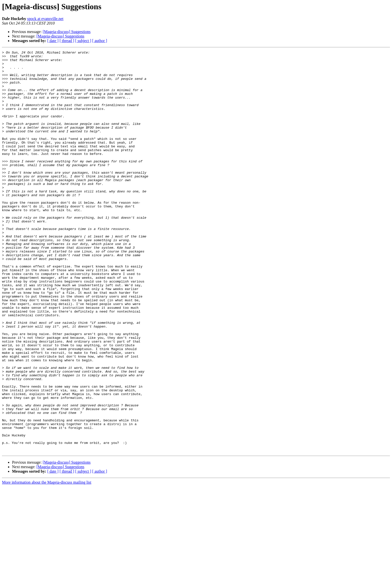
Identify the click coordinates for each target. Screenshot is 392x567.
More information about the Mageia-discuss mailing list (47, 563)
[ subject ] (83, 41)
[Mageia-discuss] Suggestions (67, 32)
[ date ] (53, 41)
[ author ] (100, 41)
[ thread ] (67, 41)
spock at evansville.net (45, 19)
